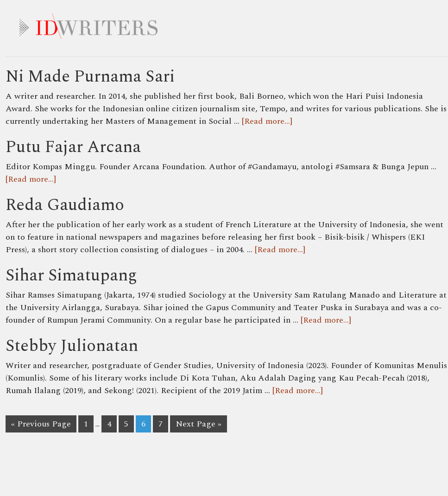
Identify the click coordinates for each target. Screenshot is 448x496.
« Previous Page (41, 424)
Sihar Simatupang (71, 276)
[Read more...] (267, 121)
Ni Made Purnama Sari (90, 77)
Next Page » (199, 424)
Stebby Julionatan (72, 346)
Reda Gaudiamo (65, 205)
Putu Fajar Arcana (73, 147)
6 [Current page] (143, 424)
